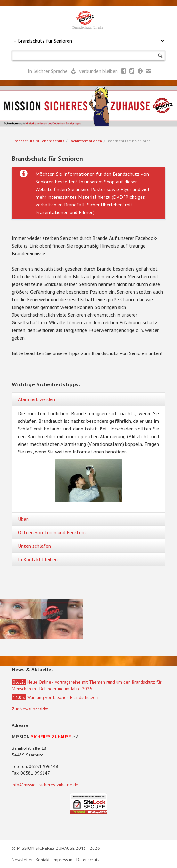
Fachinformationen (85, 141)
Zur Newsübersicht (30, 709)
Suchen (160, 56)
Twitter (132, 71)
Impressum (64, 860)
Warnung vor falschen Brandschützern (56, 697)
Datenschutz (88, 860)
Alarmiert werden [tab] (36, 399)
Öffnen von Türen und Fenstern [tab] (52, 532)
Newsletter (140, 71)
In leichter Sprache (48, 71)
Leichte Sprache (73, 71)
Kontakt (43, 860)
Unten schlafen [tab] (34, 546)
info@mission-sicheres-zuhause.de (45, 785)
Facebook (124, 71)
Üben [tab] (23, 519)
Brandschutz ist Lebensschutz (38, 141)
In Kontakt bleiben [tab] (38, 559)
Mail (149, 71)
